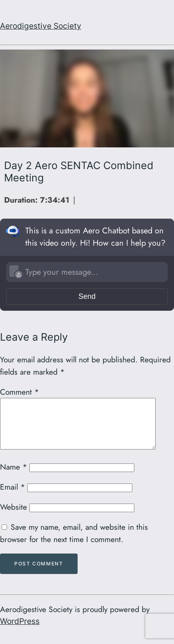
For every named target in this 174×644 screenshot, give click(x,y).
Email (12, 497)
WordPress (20, 631)
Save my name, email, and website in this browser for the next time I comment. (74, 543)
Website (13, 517)
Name (13, 477)
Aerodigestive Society (41, 26)
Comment (19, 392)
